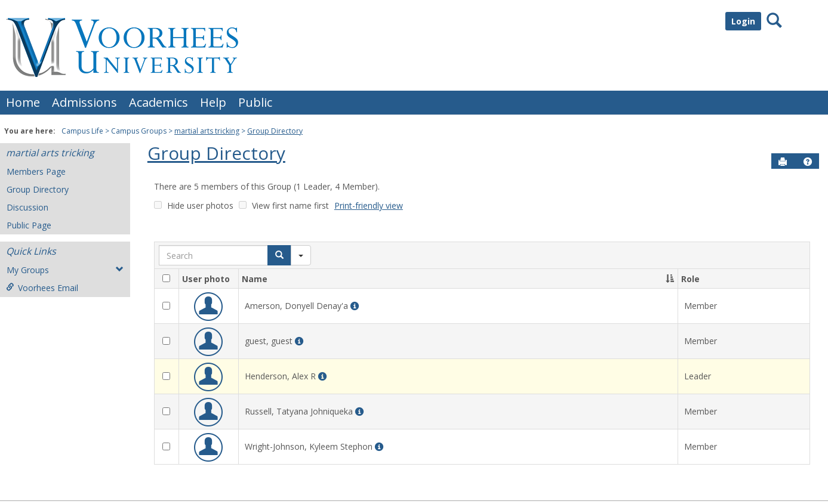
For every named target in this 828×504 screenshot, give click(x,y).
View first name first (290, 205)
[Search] (279, 255)
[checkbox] (166, 278)
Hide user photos (200, 205)
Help (213, 102)
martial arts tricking (207, 131)
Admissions (84, 102)
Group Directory (275, 131)
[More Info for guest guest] (299, 341)
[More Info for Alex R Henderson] (322, 377)
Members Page (36, 171)
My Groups (65, 270)
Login (743, 21)
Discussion (27, 207)
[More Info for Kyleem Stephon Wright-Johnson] (379, 447)
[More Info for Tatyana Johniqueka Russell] (359, 412)
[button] (808, 162)
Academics (158, 102)
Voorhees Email (42, 288)
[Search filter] (301, 255)
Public (255, 102)
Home (23, 102)
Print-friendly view (369, 205)
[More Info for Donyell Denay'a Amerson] (355, 306)
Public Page (29, 225)
